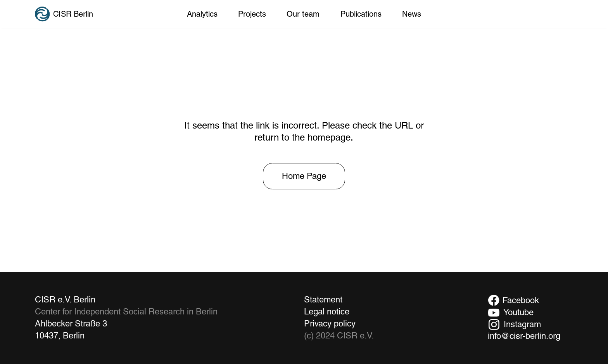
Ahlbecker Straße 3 (71, 324)
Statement (323, 300)
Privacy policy (330, 324)
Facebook (521, 300)
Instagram (522, 324)
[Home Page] (304, 176)
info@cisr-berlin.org (524, 336)
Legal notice (327, 312)
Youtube (518, 312)
